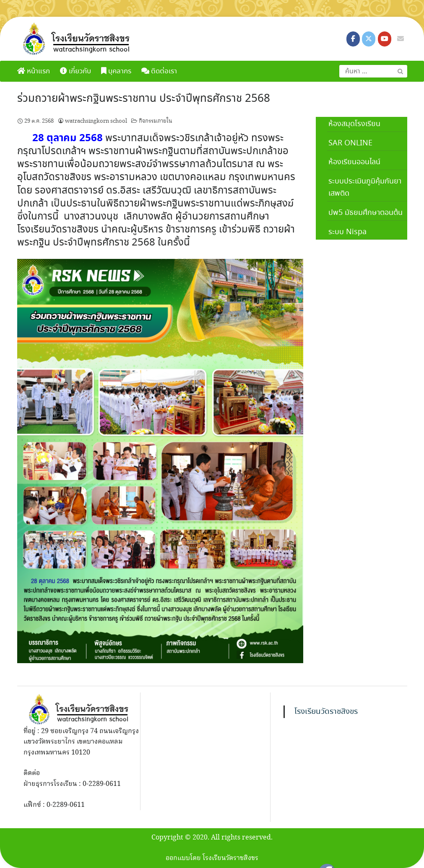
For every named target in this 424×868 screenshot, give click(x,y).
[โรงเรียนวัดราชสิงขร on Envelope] (401, 39)
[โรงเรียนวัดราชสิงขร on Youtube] (385, 39)
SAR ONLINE (350, 143)
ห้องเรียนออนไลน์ (354, 162)
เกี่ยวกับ (75, 71)
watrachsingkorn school (96, 121)
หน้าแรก (34, 71)
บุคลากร (116, 71)
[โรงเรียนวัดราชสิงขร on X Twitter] (369, 39)
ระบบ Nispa (347, 232)
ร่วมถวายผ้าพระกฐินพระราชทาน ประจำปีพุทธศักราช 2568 (144, 99)
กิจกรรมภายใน (156, 121)
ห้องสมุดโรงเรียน (354, 124)
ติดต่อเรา (159, 71)
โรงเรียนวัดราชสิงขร (326, 712)
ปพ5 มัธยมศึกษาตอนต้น (365, 213)
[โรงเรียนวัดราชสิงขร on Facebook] (353, 39)
